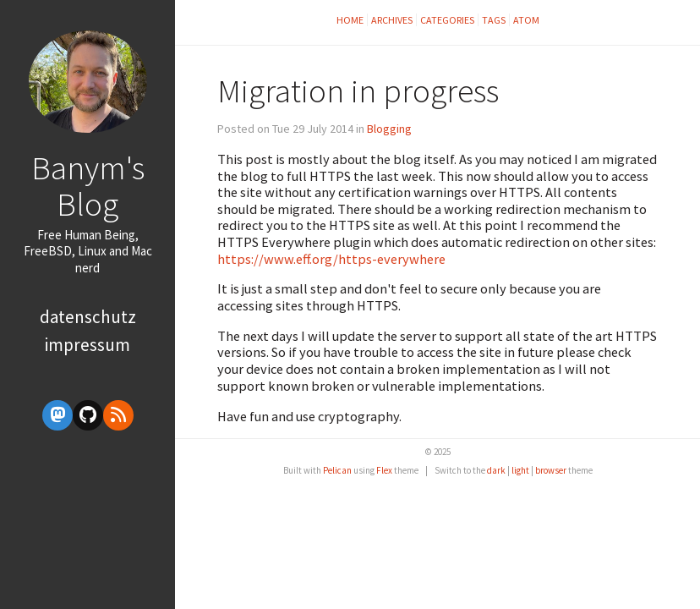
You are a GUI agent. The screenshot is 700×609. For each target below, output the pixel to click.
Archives (392, 20)
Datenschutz (88, 317)
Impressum (87, 345)
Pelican (337, 470)
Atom (526, 20)
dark (496, 470)
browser (551, 470)
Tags (494, 20)
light (520, 470)
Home (350, 20)
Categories (447, 20)
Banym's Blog (88, 186)
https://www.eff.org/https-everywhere (331, 259)
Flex (384, 470)
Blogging (389, 129)
